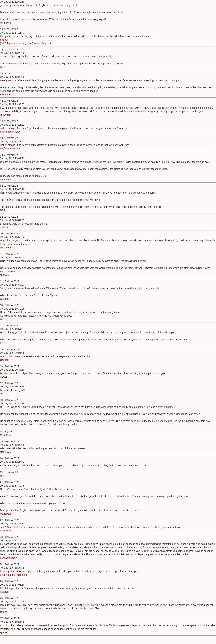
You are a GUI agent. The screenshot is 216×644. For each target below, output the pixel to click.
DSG (3, 67)
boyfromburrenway (10, 132)
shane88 (5, 275)
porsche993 (6, 248)
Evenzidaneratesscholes (13, 575)
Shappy (4, 40)
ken (2, 319)
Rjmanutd (5, 94)
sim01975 (5, 452)
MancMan (5, 179)
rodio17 (4, 227)
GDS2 (3, 377)
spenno (4, 632)
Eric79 (4, 343)
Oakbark (5, 299)
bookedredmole (9, 558)
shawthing (6, 115)
